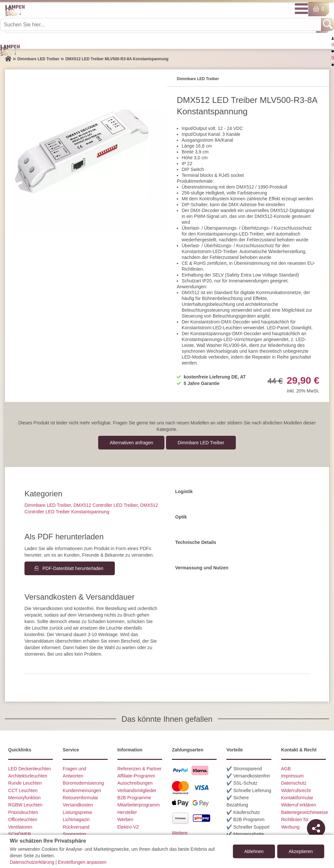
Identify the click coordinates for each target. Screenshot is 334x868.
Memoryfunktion (24, 798)
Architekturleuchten (28, 776)
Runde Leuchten (25, 783)
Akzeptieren (301, 851)
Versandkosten (78, 805)
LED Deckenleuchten (30, 769)
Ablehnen (254, 851)
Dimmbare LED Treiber (201, 443)
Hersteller (127, 812)
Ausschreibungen (135, 783)
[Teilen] (316, 828)
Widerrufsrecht (296, 790)
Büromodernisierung (83, 783)
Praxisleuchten (23, 812)
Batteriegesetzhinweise (305, 812)
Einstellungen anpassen (82, 862)
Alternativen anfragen (131, 443)
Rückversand (76, 827)
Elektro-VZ (128, 827)
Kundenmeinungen (82, 790)
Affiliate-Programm (136, 776)
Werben (125, 819)
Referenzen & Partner (139, 769)
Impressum (292, 776)
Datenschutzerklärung (32, 862)
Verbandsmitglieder (137, 790)
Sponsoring (74, 834)
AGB (286, 769)
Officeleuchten (23, 819)
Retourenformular (80, 798)
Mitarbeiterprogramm (139, 805)
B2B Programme (134, 798)
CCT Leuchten (23, 790)
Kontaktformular (297, 798)
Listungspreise (77, 812)
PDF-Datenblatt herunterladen (73, 568)
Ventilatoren (20, 827)
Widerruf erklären (299, 805)
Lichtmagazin (76, 819)
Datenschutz (294, 783)
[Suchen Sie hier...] (161, 24)
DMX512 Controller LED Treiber (106, 505)
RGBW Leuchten (25, 805)
